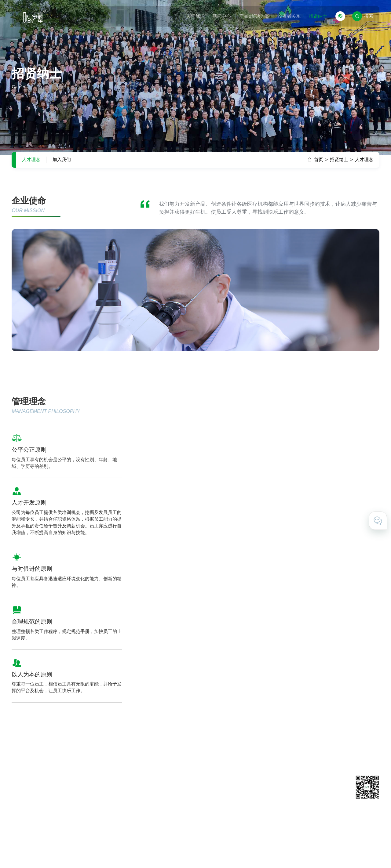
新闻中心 (222, 16)
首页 (321, 160)
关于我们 (195, 16)
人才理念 (31, 160)
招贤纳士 (318, 16)
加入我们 (62, 160)
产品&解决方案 (254, 16)
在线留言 (270, 801)
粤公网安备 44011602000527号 (222, 854)
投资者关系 (289, 16)
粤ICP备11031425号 (169, 854)
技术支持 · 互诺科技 (359, 854)
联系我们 (270, 792)
